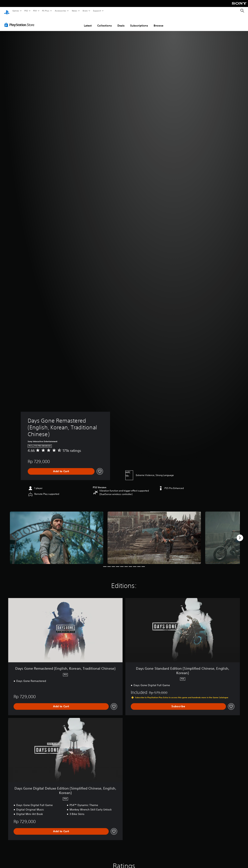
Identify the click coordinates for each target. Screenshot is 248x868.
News (74, 11)
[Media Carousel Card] (57, 534)
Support (97, 11)
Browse (158, 22)
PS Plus (46, 11)
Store (85, 11)
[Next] (240, 534)
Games (15, 11)
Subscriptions (139, 22)
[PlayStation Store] (20, 21)
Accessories (60, 11)
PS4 (35, 11)
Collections (105, 22)
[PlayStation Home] (7, 11)
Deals (121, 22)
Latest (88, 22)
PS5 (26, 11)
